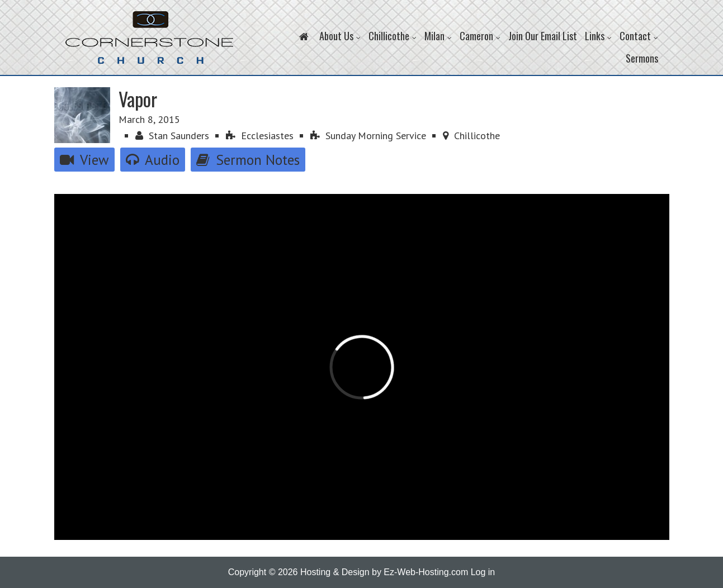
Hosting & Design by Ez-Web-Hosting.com (384, 572)
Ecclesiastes (260, 136)
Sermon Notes (248, 160)
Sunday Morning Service (368, 136)
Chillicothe (471, 136)
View (84, 160)
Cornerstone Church (149, 43)
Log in (483, 572)
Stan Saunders (172, 136)
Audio (153, 160)
